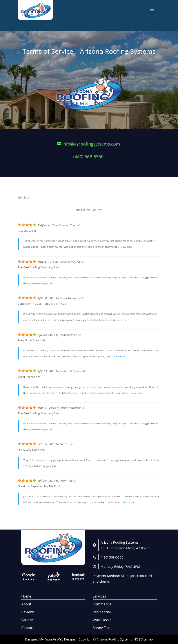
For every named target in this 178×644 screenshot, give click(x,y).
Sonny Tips (102, 628)
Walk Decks (102, 620)
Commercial (103, 604)
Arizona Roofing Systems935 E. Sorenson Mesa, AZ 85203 (125, 545)
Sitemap (147, 639)
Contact (28, 628)
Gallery (27, 620)
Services (99, 596)
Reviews (28, 612)
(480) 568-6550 (112, 557)
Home (26, 596)
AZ (79, 225)
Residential (102, 612)
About (26, 604)
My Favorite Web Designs (57, 639)
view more (127, 247)
